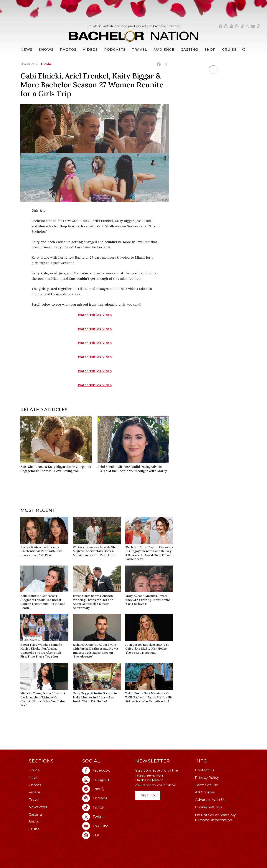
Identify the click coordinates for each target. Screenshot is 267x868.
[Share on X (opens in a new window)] (166, 64)
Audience (164, 50)
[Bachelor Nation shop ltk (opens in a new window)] (258, 26)
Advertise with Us (210, 800)
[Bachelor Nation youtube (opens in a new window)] (253, 26)
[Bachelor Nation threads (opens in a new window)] (237, 26)
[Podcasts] (115, 50)
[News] (27, 50)
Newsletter (38, 807)
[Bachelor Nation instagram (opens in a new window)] (226, 26)
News (34, 778)
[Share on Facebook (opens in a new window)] (159, 64)
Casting (35, 814)
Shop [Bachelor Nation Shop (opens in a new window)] (210, 50)
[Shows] (46, 50)
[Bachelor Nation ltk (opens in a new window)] (107, 835)
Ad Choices (205, 792)
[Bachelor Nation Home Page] (133, 34)
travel (46, 64)
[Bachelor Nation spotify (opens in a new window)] (231, 26)
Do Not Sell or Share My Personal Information (215, 817)
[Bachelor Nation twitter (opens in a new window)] (248, 26)
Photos (68, 50)
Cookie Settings (209, 807)
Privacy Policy (207, 778)
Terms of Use (207, 785)
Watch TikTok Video (95, 315)
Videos (90, 50)
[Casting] (189, 50)
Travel (140, 50)
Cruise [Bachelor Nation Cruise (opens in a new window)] (229, 50)
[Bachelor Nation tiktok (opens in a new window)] (242, 26)
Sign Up (148, 795)
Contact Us (205, 770)
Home (34, 770)
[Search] (245, 50)
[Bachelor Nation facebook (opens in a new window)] (221, 26)
